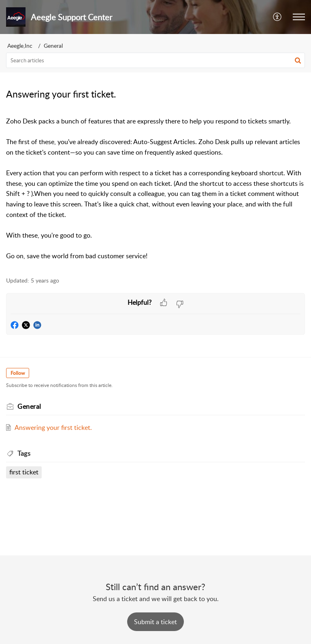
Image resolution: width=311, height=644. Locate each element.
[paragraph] (155, 189)
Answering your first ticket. (53, 427)
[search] (155, 60)
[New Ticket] (155, 622)
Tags (24, 453)
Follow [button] (18, 373)
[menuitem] (278, 17)
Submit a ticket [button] (155, 622)
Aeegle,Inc (20, 46)
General (53, 46)
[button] (299, 17)
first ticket (24, 472)
